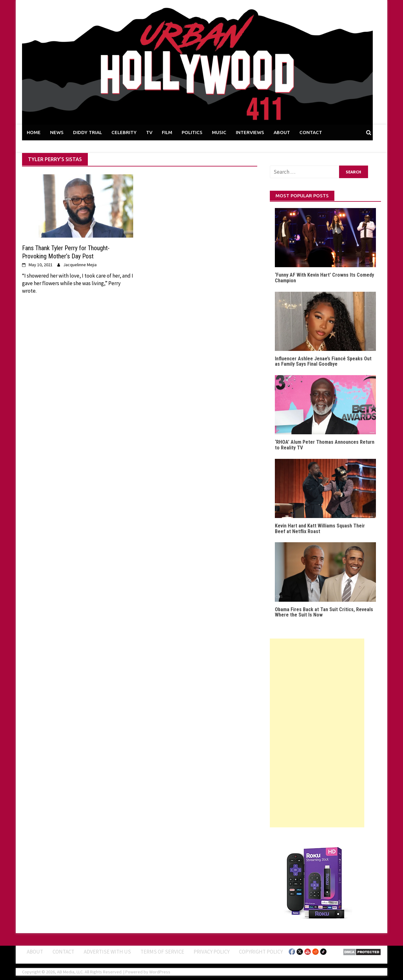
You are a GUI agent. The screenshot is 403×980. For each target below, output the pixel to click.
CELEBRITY (124, 132)
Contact (63, 952)
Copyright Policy (261, 952)
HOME (34, 132)
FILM (167, 132)
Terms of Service (162, 952)
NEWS (57, 132)
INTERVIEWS (250, 132)
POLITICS (192, 132)
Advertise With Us (107, 952)
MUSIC (219, 132)
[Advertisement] (317, 733)
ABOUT (282, 132)
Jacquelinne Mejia (80, 265)
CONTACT (311, 132)
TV (149, 132)
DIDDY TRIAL (88, 132)
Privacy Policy (212, 952)
